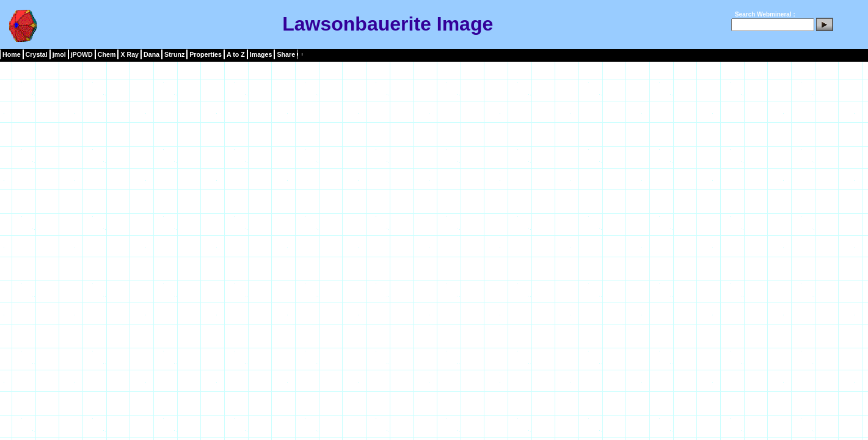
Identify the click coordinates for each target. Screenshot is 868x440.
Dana (151, 54)
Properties (206, 54)
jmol (59, 54)
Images (261, 54)
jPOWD (82, 54)
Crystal (37, 54)
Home (12, 54)
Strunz (174, 54)
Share (286, 54)
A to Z (236, 54)
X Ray (129, 54)
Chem (107, 54)
